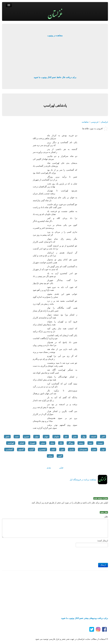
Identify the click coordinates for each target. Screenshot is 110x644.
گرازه (31, 449)
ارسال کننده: (103, 541)
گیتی (60, 456)
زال (61, 443)
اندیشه (93, 437)
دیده (90, 443)
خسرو (27, 437)
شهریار (32, 443)
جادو (75, 437)
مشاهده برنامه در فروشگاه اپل (83, 480)
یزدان (50, 456)
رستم (81, 443)
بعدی (49, 468)
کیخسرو (42, 449)
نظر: (106, 517)
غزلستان (104, 122)
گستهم (21, 449)
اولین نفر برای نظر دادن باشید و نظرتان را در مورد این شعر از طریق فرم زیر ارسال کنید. (70, 503)
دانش (7, 437)
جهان (46, 437)
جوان (37, 437)
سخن (43, 443)
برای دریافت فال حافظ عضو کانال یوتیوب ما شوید (55, 77)
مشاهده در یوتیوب (55, 36)
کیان (53, 449)
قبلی (61, 468)
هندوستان (83, 449)
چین (62, 449)
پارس (71, 449)
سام (52, 443)
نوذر (103, 449)
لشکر (22, 443)
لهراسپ (11, 443)
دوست (100, 443)
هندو (94, 449)
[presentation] (86, 554)
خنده (17, 437)
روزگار (71, 443)
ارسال (103, 565)
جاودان (56, 437)
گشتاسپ (9, 449)
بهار (84, 437)
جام (66, 437)
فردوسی (95, 122)
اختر (103, 437)
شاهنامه (85, 122)
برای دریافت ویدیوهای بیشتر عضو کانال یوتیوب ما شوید (85, 618)
